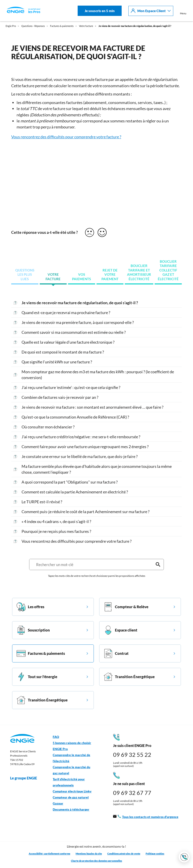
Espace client (121, 630)
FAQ (56, 737)
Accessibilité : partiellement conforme (49, 854)
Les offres (30, 607)
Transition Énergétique (129, 677)
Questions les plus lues (25, 275)
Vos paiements (81, 277)
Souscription (33, 630)
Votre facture (53, 277)
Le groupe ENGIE (26, 778)
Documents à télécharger (71, 809)
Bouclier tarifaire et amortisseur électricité (139, 272)
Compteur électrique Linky (72, 791)
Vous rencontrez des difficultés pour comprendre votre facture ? (66, 137)
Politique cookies (155, 854)
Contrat (116, 653)
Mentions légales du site (89, 854)
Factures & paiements (41, 653)
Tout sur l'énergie (37, 677)
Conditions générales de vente (124, 854)
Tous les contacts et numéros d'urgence (146, 817)
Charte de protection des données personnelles (96, 861)
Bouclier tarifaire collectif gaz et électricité (168, 270)
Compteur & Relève (126, 607)
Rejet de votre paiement (110, 275)
